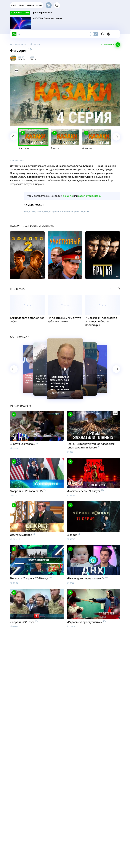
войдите (68, 196)
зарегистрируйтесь (90, 196)
